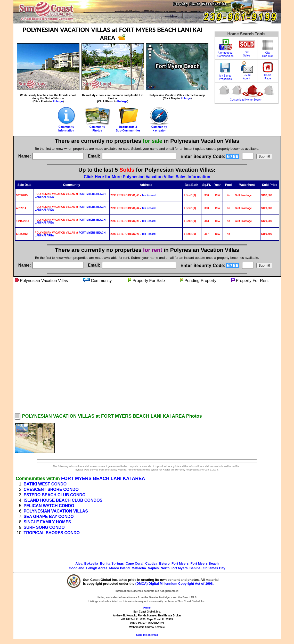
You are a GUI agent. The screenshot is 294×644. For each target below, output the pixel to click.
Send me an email (147, 635)
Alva (79, 563)
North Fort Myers (174, 568)
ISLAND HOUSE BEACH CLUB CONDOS (63, 500)
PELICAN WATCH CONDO (49, 506)
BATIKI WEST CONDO (45, 484)
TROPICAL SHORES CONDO (52, 533)
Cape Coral (134, 563)
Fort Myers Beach (205, 563)
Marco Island (119, 568)
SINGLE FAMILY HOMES (47, 522)
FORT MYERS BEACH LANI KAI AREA (103, 478)
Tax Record (149, 195)
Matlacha (139, 568)
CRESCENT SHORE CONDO (51, 489)
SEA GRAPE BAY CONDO (49, 517)
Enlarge (58, 101)
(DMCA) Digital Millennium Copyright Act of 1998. (175, 584)
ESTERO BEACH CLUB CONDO (55, 495)
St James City (214, 568)
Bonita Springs (112, 563)
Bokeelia (91, 563)
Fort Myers (180, 563)
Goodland (76, 568)
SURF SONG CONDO (44, 527)
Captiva (151, 563)
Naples (153, 568)
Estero (164, 563)
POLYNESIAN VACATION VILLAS (56, 511)
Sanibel (195, 568)
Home (147, 608)
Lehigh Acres (97, 568)
